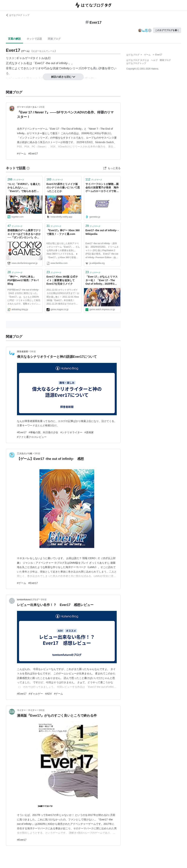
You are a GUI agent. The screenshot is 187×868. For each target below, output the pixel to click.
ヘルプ (154, 60)
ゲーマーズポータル (27, 107)
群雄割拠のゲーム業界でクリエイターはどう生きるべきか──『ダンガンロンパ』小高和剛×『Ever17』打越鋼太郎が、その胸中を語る (24, 234)
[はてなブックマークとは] (28, 168)
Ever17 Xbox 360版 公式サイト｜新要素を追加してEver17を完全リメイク (62, 280)
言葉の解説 (14, 39)
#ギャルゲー (36, 694)
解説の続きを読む (63, 77)
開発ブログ (165, 60)
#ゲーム (22, 154)
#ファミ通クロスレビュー (32, 437)
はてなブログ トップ (18, 15)
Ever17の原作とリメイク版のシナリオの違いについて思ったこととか (63, 188)
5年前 (33, 352)
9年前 (42, 710)
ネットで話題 (34, 39)
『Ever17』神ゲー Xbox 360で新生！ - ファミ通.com (63, 232)
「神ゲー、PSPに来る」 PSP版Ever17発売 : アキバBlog (23, 280)
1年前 (42, 107)
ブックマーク (16, 179)
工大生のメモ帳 (25, 454)
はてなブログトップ (136, 63)
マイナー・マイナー (27, 710)
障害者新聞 (22, 352)
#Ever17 (33, 154)
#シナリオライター (71, 432)
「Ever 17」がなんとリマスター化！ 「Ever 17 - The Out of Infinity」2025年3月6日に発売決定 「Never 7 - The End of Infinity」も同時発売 (102, 281)
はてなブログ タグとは (138, 60)
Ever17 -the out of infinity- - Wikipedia (102, 232)
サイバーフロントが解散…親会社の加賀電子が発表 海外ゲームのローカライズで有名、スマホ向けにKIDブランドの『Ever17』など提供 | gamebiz (102, 188)
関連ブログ (54, 39)
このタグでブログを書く (167, 30)
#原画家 (89, 432)
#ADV (48, 694)
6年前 (44, 600)
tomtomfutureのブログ (28, 600)
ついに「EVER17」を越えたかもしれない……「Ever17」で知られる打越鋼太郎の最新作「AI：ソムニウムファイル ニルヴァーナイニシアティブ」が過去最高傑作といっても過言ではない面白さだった (24, 188)
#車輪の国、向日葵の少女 (43, 432)
